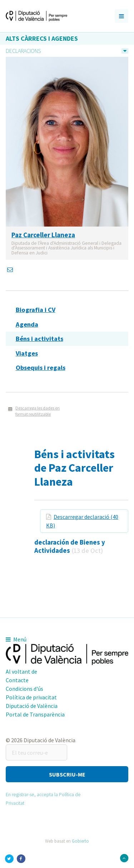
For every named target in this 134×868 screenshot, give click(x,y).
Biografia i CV (36, 310)
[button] (67, 774)
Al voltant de (21, 671)
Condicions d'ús (24, 689)
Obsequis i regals (41, 368)
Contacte (17, 680)
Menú (16, 639)
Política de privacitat (31, 697)
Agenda (27, 324)
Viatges (27, 353)
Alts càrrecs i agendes (42, 38)
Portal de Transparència (35, 714)
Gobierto (80, 841)
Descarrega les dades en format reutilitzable (38, 411)
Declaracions (23, 51)
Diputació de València (32, 706)
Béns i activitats (39, 339)
